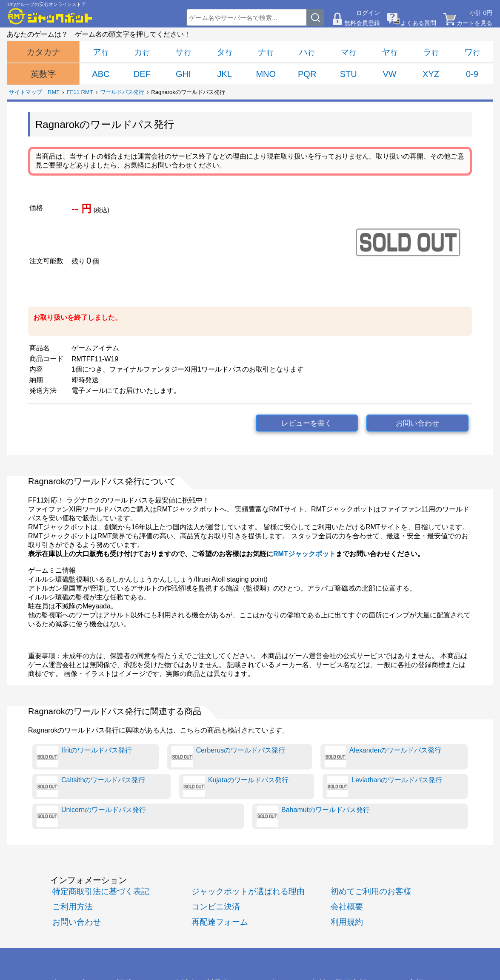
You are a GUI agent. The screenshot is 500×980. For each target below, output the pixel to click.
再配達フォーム (220, 922)
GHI (183, 74)
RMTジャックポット (304, 554)
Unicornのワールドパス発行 (91, 816)
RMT (54, 92)
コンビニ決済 (216, 907)
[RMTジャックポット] (50, 16)
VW (389, 74)
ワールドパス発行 (122, 92)
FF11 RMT (80, 92)
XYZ (431, 74)
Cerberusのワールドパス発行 (229, 757)
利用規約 (347, 922)
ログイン (368, 13)
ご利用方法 (73, 907)
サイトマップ (26, 92)
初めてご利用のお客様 (371, 891)
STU (349, 74)
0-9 (472, 74)
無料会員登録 (362, 23)
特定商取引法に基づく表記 (101, 891)
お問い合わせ (417, 423)
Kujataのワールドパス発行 (236, 787)
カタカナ (43, 52)
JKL (225, 74)
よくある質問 (418, 23)
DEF (142, 74)
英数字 (43, 74)
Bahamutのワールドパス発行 (313, 816)
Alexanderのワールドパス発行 (383, 757)
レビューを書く (307, 423)
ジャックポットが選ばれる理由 (248, 891)
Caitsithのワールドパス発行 (91, 787)
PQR (307, 74)
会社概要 (347, 907)
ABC (101, 74)
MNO (266, 74)
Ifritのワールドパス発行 (84, 757)
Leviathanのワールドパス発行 (384, 787)
